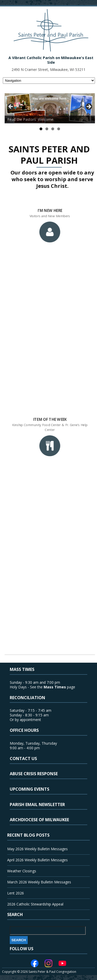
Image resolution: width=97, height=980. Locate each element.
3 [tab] (53, 129)
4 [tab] (59, 129)
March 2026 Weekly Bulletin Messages (39, 882)
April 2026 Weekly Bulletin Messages (37, 860)
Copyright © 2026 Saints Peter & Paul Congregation (39, 972)
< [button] (11, 107)
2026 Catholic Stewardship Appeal (35, 904)
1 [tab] (41, 129)
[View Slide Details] (50, 108)
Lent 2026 (16, 893)
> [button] (89, 107)
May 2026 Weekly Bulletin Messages (37, 849)
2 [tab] (47, 129)
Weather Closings (22, 871)
